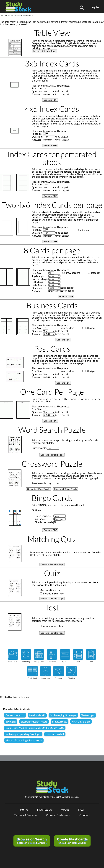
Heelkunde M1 (37, 715)
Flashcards (44, 810)
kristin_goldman (22, 697)
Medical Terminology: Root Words (24, 740)
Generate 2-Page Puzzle (65, 489)
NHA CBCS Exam (81, 722)
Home (24, 810)
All (10, 16)
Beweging (11, 722)
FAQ (81, 810)
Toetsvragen (88, 715)
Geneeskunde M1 (15, 715)
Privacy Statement (58, 815)
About (65, 810)
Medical (17, 16)
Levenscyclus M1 (55, 734)
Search (4, 16)
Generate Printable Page (45, 51)
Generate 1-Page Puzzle (39, 489)
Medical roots (60, 722)
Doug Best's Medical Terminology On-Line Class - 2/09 (35, 728)
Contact (85, 815)
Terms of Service (25, 815)
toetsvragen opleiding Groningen (23, 734)
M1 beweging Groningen (63, 715)
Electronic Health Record (34, 722)
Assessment (28, 16)
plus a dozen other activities (72, 841)
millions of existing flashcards (32, 841)
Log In (95, 7)
